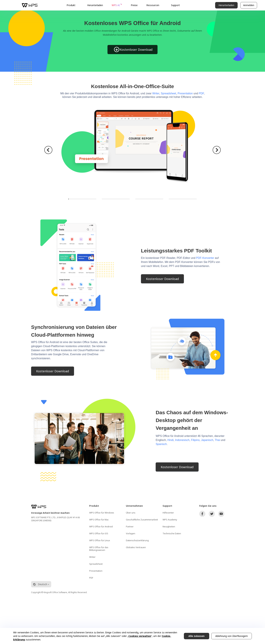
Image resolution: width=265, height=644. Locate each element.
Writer (156, 93)
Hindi (171, 440)
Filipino (195, 440)
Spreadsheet (168, 93)
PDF (201, 93)
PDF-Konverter (205, 258)
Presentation (185, 93)
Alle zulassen (196, 636)
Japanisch (207, 440)
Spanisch (161, 444)
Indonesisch (182, 440)
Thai (217, 440)
